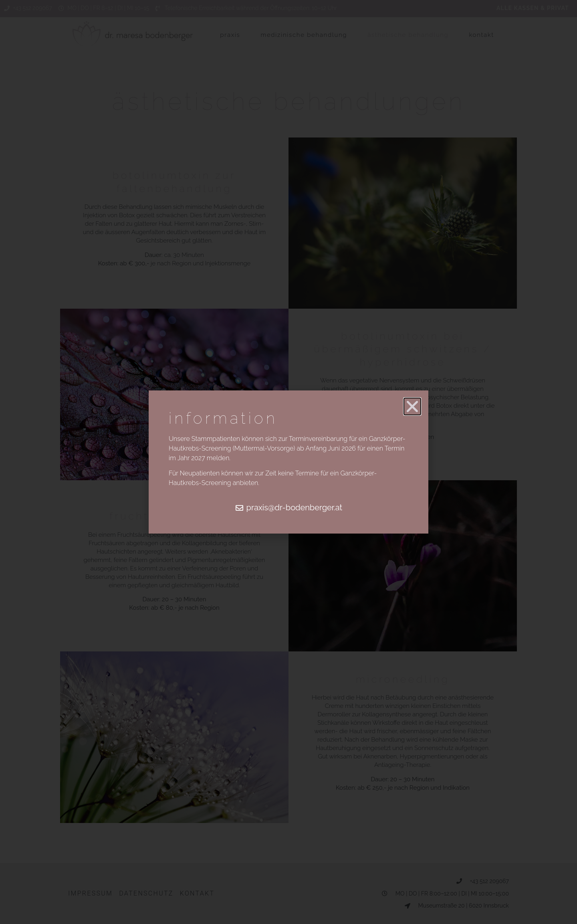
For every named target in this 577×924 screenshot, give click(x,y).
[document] (288, 462)
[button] (412, 406)
